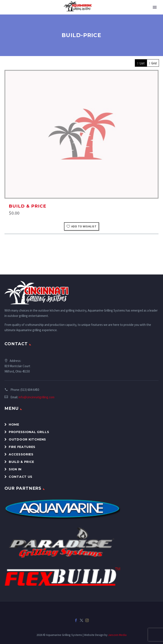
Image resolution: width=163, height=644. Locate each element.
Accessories (21, 454)
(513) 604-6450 (30, 390)
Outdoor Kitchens (27, 439)
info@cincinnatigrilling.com (36, 397)
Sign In (15, 469)
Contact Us (21, 477)
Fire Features (22, 447)
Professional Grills (29, 432)
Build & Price (28, 206)
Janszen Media (117, 635)
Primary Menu (155, 7)
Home (14, 425)
